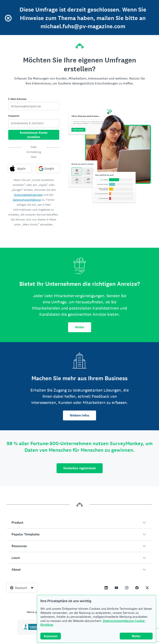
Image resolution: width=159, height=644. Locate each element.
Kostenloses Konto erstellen (34, 135)
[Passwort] (34, 123)
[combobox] (22, 588)
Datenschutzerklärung (118, 621)
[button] (79, 523)
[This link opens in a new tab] (106, 588)
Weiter (80, 327)
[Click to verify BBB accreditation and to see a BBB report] (31, 629)
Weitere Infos (79, 415)
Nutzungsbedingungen (28, 195)
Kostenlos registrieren (80, 468)
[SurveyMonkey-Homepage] (80, 45)
